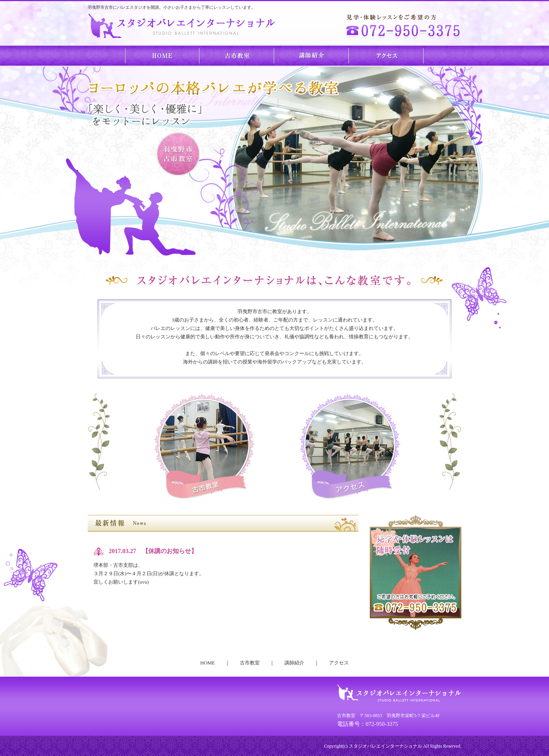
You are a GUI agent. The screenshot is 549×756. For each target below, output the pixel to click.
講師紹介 (312, 55)
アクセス (387, 55)
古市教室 (237, 55)
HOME (162, 55)
